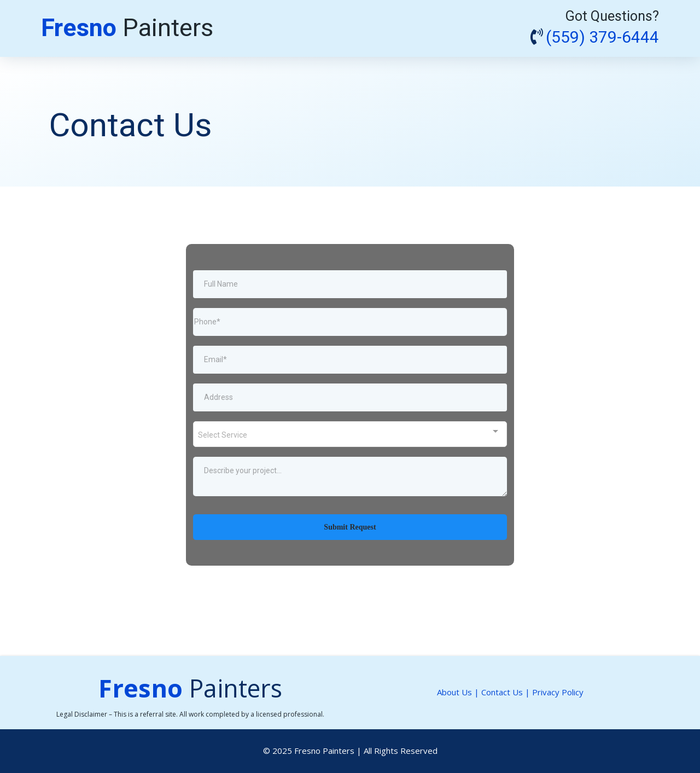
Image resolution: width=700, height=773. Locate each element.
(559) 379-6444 (602, 38)
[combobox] (350, 434)
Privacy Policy (558, 692)
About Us (454, 692)
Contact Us (502, 692)
